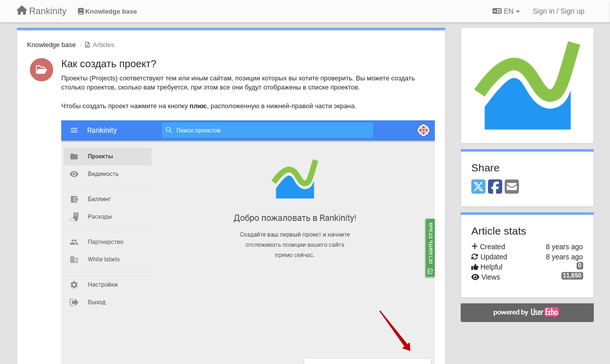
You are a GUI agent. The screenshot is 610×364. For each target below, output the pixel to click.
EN (506, 11)
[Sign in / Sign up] (559, 11)
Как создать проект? (109, 64)
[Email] (512, 187)
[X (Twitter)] (478, 187)
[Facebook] (495, 187)
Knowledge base (52, 45)
